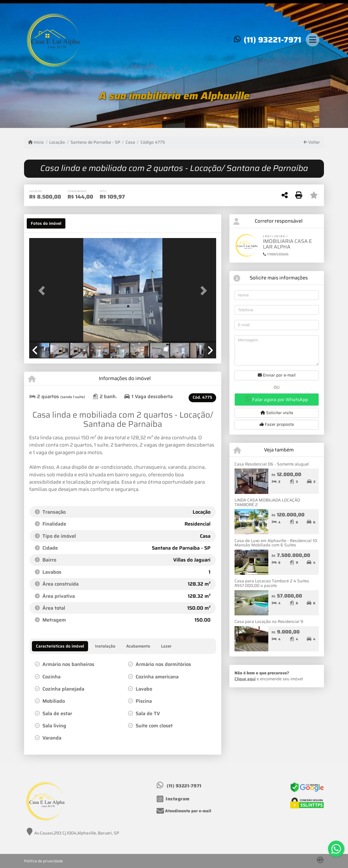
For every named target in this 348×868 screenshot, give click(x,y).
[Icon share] (173, 799)
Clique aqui (245, 679)
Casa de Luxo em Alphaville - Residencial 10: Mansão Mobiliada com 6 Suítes (276, 543)
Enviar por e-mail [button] (277, 375)
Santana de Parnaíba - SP (95, 142)
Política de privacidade (43, 861)
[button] (43, 291)
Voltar (312, 142)
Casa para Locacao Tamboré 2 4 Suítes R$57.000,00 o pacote (272, 583)
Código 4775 (153, 142)
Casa (130, 142)
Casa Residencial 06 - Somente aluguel (272, 464)
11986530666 (276, 254)
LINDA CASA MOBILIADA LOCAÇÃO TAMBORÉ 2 (267, 502)
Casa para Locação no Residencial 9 (269, 622)
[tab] (46, 223)
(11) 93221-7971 (272, 40)
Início (36, 142)
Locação (57, 142)
